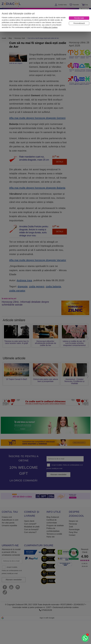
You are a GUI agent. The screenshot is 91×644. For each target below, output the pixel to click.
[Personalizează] (79, 23)
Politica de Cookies (50, 27)
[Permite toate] (79, 18)
